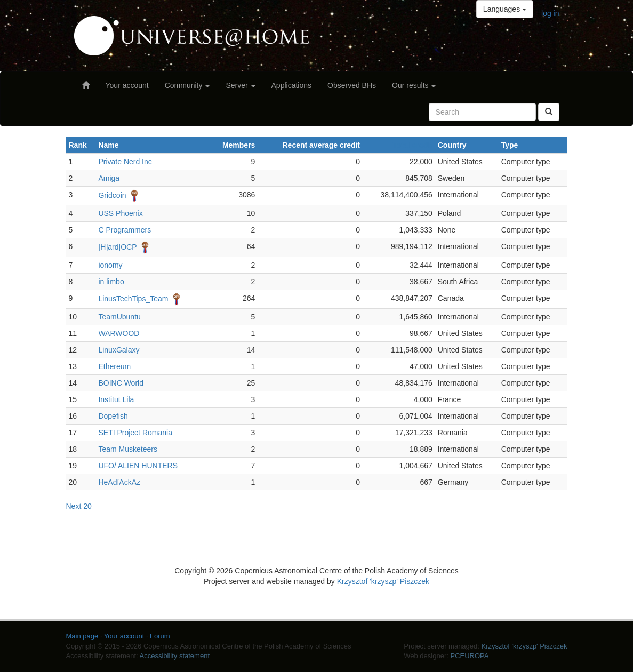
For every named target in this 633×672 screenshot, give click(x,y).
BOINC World (121, 383)
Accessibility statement (175, 656)
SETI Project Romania (135, 433)
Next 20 (79, 506)
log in (550, 13)
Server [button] (240, 85)
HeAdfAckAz (119, 482)
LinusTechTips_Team (133, 299)
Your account (127, 85)
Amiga (109, 178)
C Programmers (125, 230)
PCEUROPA (469, 656)
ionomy (110, 265)
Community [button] (187, 85)
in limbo (111, 282)
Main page (82, 636)
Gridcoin (112, 195)
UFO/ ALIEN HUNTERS (138, 466)
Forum (160, 636)
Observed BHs (352, 85)
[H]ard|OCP (117, 247)
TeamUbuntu (119, 317)
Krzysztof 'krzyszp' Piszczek (383, 581)
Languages (505, 9)
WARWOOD (119, 333)
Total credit (412, 145)
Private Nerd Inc (125, 162)
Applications (292, 85)
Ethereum (114, 366)
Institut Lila (116, 399)
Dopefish (113, 416)
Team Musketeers (127, 449)
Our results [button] (414, 85)
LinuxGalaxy (119, 350)
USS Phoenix (120, 213)
